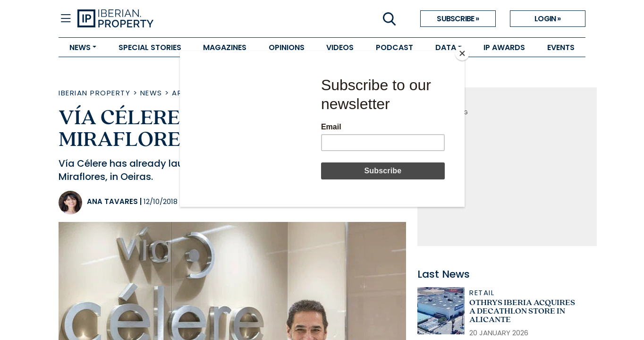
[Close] (462, 53)
